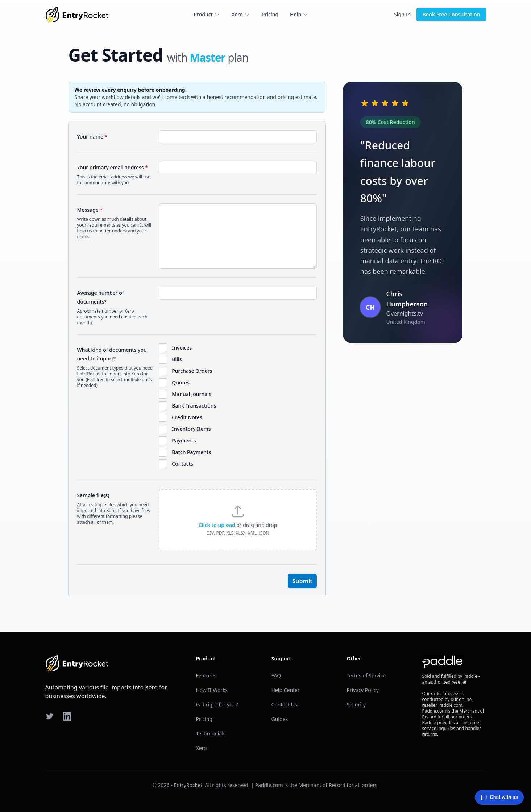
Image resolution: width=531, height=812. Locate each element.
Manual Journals (192, 394)
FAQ (276, 675)
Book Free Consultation (451, 14)
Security (356, 704)
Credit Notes (187, 417)
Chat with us (499, 797)
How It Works (212, 690)
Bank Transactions (194, 406)
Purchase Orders (192, 371)
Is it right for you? (217, 704)
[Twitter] (50, 716)
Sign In (402, 14)
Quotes (181, 382)
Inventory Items (191, 429)
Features (206, 675)
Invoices (182, 348)
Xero (241, 14)
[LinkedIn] (67, 716)
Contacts (182, 464)
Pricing (270, 14)
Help (299, 14)
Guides (280, 719)
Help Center (286, 690)
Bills (177, 359)
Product (207, 14)
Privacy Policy (363, 690)
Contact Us (284, 704)
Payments (184, 440)
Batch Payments (191, 452)
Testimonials (211, 733)
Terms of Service (366, 675)
